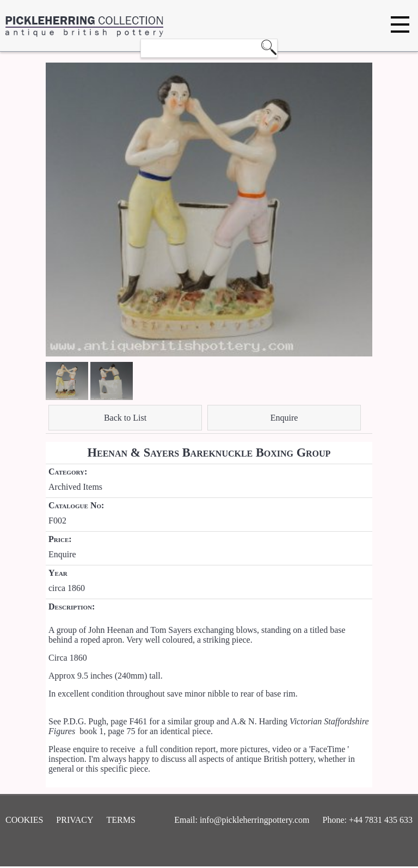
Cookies (24, 820)
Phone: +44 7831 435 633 (368, 820)
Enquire (284, 418)
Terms (121, 820)
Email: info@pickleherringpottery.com (242, 820)
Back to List (125, 418)
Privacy (75, 820)
